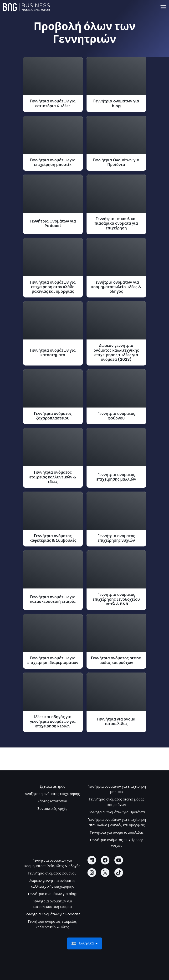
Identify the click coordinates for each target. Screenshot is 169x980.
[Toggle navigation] (163, 7)
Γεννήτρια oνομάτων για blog (52, 894)
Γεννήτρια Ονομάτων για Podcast (52, 914)
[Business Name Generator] (26, 7)
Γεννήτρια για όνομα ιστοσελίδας (117, 832)
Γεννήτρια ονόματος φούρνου (52, 873)
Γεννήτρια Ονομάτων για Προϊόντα (117, 812)
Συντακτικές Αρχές (52, 809)
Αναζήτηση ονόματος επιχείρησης (52, 794)
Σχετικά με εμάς (52, 786)
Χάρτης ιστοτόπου (52, 801)
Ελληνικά (83, 943)
